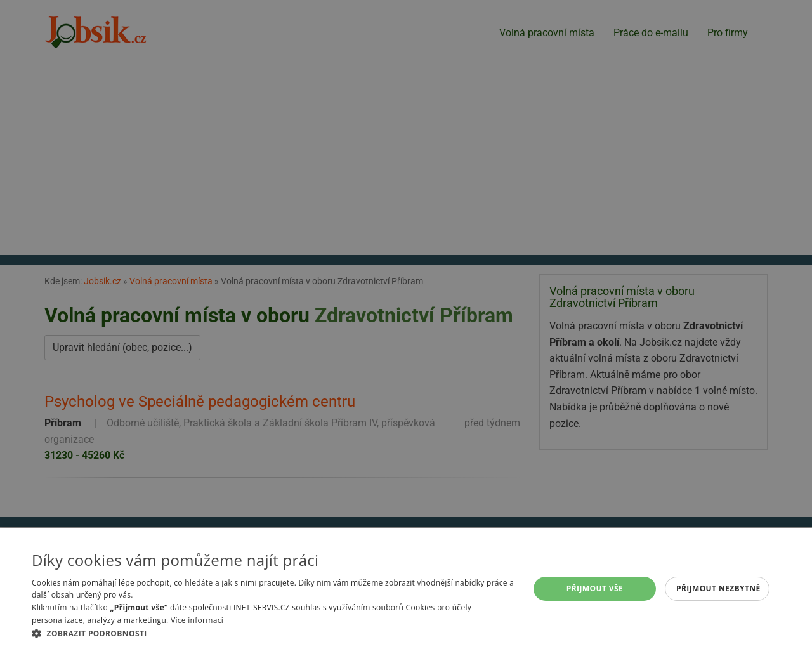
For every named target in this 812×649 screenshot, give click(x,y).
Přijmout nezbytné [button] (718, 588)
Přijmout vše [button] (595, 588)
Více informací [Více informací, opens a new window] (197, 620)
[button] (273, 633)
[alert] (406, 324)
